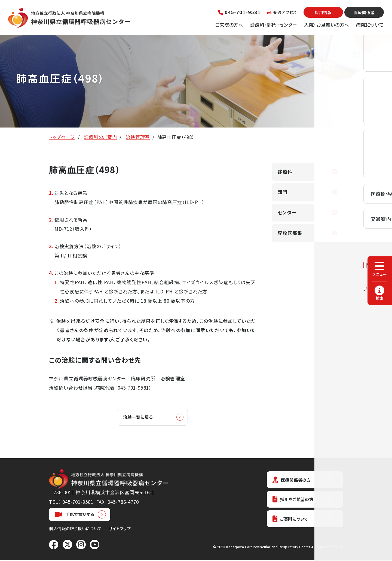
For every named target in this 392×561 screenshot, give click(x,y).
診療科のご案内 (100, 137)
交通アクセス (282, 12)
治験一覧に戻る (141, 417)
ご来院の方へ (229, 25)
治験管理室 (138, 137)
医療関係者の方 (294, 481)
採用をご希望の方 (296, 501)
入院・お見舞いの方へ (327, 25)
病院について (370, 25)
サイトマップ (120, 529)
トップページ (62, 137)
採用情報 (323, 12)
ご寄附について (293, 522)
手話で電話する (75, 515)
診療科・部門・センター (274, 25)
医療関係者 (364, 12)
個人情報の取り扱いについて (75, 529)
